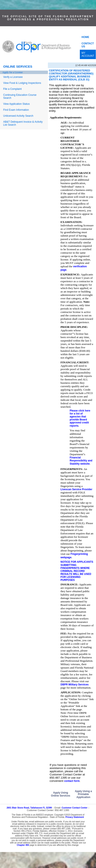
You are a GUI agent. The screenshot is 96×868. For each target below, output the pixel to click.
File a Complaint (12, 89)
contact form (72, 781)
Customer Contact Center (75, 808)
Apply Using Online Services (61, 794)
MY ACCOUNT (88, 54)
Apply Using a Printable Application (83, 794)
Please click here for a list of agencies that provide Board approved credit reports (80, 418)
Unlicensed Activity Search (18, 116)
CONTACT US (88, 45)
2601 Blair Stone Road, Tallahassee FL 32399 (29, 808)
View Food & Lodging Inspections (22, 83)
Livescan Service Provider (76, 489)
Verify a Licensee (13, 77)
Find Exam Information (16, 110)
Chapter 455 (23, 845)
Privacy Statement (75, 817)
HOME (85, 37)
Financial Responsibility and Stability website (81, 461)
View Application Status (16, 104)
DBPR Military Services (75, 685)
